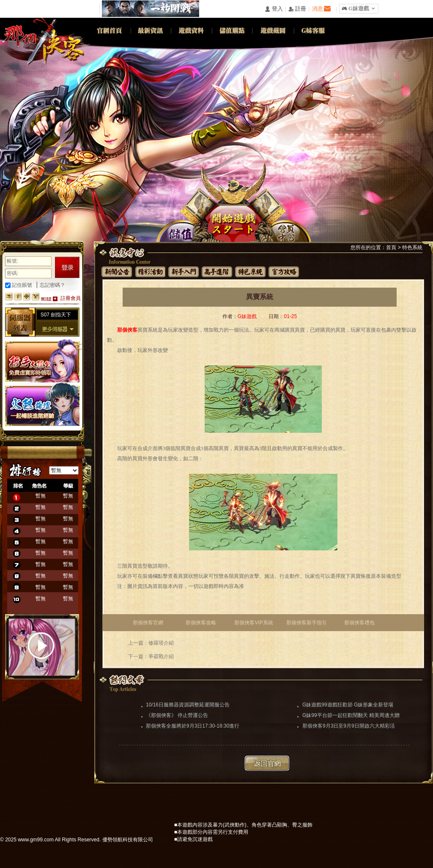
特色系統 (412, 247)
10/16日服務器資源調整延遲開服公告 (188, 705)
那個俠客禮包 (359, 623)
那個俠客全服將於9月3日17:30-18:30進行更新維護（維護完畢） (193, 727)
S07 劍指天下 (56, 315)
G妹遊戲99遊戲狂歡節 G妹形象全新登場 (348, 705)
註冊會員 (71, 298)
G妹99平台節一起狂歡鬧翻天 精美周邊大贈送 (351, 716)
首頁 (391, 247)
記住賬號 (19, 285)
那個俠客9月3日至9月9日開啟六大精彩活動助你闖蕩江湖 (349, 727)
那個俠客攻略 (201, 623)
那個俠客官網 (148, 623)
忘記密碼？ (52, 285)
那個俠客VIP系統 (253, 623)
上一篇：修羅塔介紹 (151, 643)
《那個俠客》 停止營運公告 (177, 715)
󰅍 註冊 (297, 9)
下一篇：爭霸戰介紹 (151, 656)
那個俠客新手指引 (307, 623)
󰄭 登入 (274, 9)
